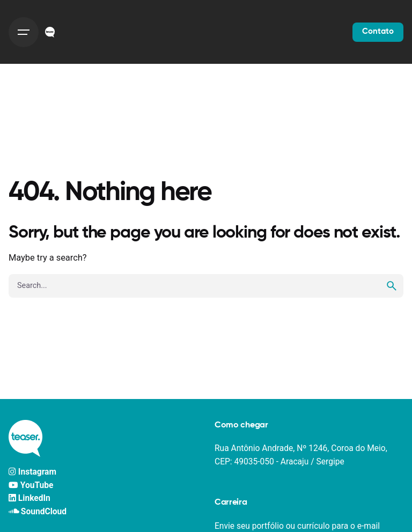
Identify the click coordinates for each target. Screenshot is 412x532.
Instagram (32, 472)
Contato (378, 32)
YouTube (31, 485)
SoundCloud (38, 512)
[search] (392, 286)
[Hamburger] (24, 32)
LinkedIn (30, 498)
